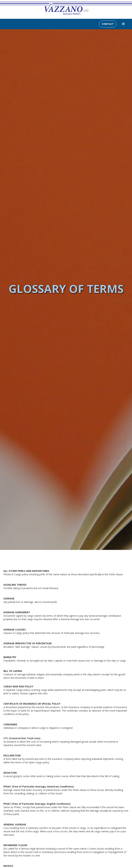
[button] (123, 24)
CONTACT (108, 24)
